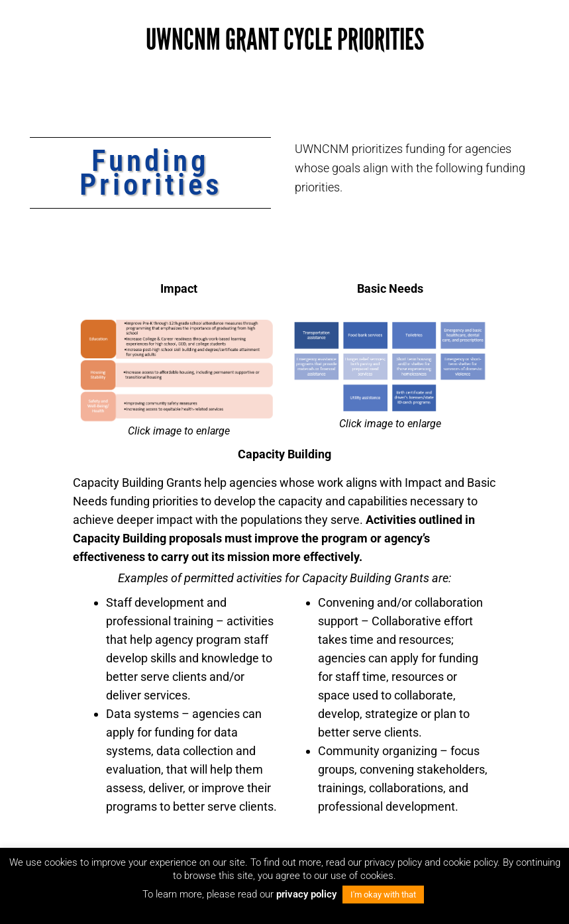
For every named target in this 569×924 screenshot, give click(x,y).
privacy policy (308, 894)
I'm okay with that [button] (383, 895)
